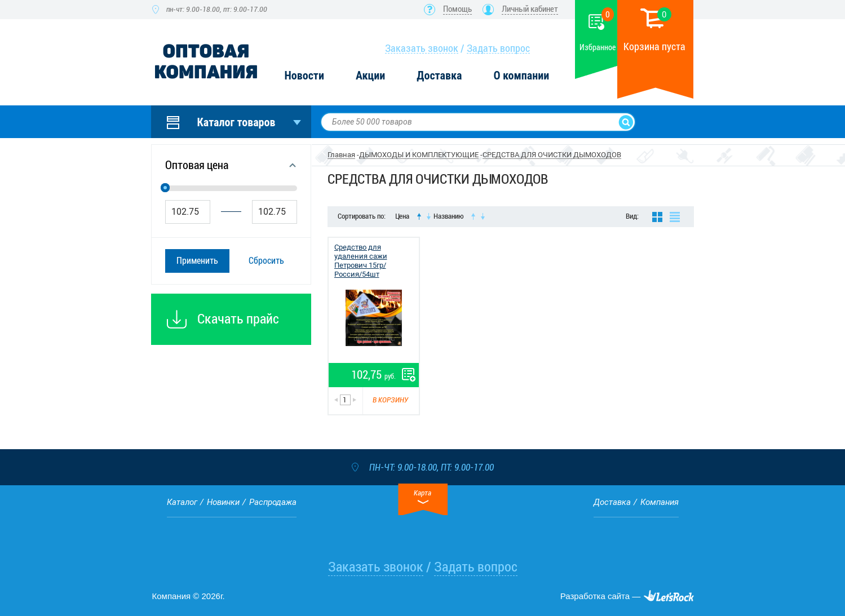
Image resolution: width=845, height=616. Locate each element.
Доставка (439, 76)
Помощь (457, 9)
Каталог (182, 502)
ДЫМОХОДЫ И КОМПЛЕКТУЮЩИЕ (419, 155)
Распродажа (273, 502)
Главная (341, 155)
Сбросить (266, 261)
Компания (660, 502)
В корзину (390, 400)
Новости (304, 76)
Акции (370, 76)
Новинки (223, 502)
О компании (521, 76)
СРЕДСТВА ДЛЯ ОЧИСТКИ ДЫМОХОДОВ (552, 155)
